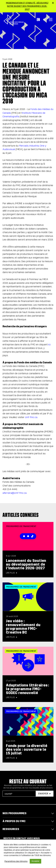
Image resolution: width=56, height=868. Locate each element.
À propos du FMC (14, 821)
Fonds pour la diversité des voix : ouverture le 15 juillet (27, 750)
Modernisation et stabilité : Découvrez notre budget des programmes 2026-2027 (27, 6)
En (38, 19)
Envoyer (43, 794)
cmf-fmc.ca (31, 417)
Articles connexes (21, 515)
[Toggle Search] (44, 19)
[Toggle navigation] (51, 19)
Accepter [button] (35, 861)
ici (49, 345)
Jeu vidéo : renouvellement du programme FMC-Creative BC (23, 627)
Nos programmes (14, 813)
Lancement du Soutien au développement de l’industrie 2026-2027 (26, 564)
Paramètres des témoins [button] (16, 861)
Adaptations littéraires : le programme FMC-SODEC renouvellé (28, 689)
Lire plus (10, 573)
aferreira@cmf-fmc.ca (15, 493)
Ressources (11, 829)
